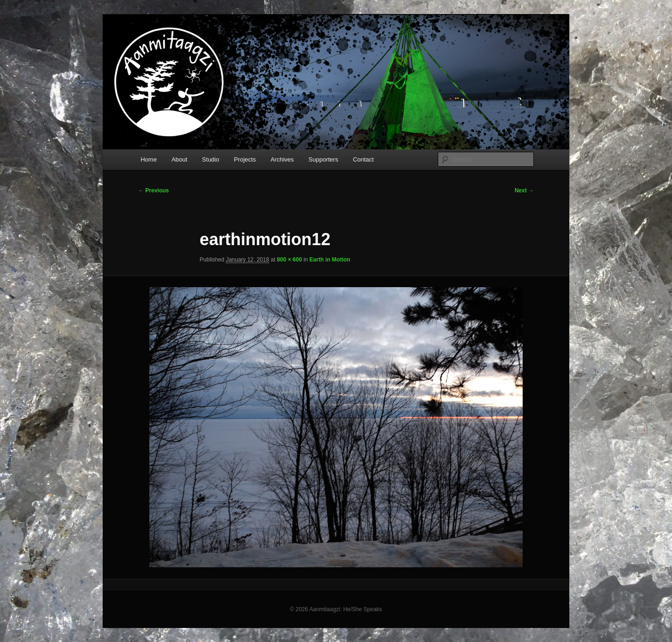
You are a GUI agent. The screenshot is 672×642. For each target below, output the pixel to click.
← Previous (154, 190)
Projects (245, 159)
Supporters (323, 159)
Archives (282, 159)
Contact (363, 159)
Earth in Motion (330, 260)
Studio (211, 159)
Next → (524, 190)
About (179, 159)
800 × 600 (289, 260)
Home (149, 159)
